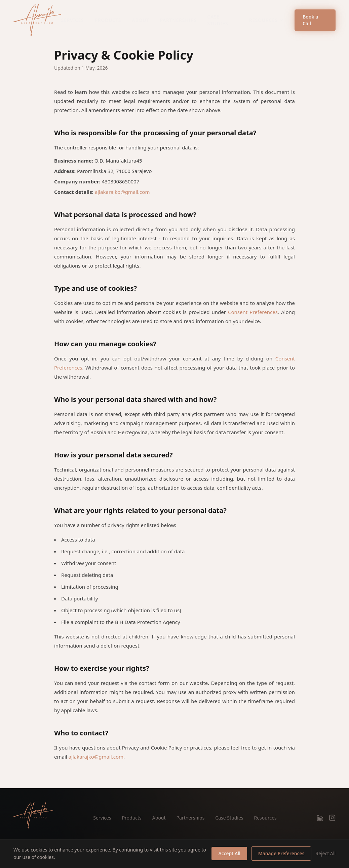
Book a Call (311, 20)
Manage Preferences (281, 853)
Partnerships (178, 20)
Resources (266, 20)
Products (108, 20)
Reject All (325, 853)
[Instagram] (332, 818)
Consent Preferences (253, 312)
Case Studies (218, 20)
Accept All (229, 853)
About (141, 20)
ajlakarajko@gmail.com (122, 192)
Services (73, 20)
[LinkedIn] (320, 818)
